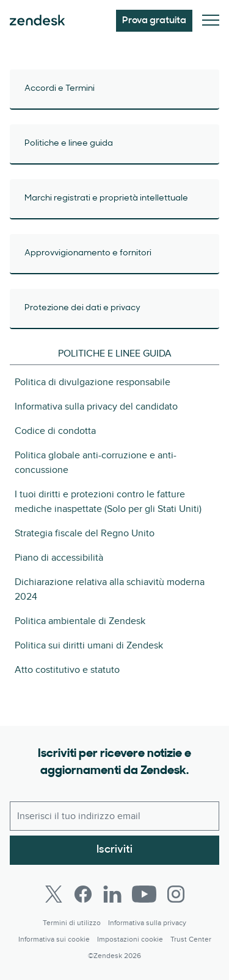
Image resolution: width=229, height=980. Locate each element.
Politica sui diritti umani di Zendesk (89, 645)
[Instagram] (176, 894)
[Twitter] (54, 894)
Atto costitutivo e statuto (67, 670)
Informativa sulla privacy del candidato (96, 407)
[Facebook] (83, 894)
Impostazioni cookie (130, 939)
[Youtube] (144, 894)
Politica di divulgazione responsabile (93, 382)
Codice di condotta (55, 431)
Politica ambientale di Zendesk (80, 621)
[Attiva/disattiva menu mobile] (211, 21)
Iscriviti (114, 850)
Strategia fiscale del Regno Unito (85, 533)
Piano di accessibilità (59, 558)
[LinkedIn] (112, 894)
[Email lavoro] (114, 816)
